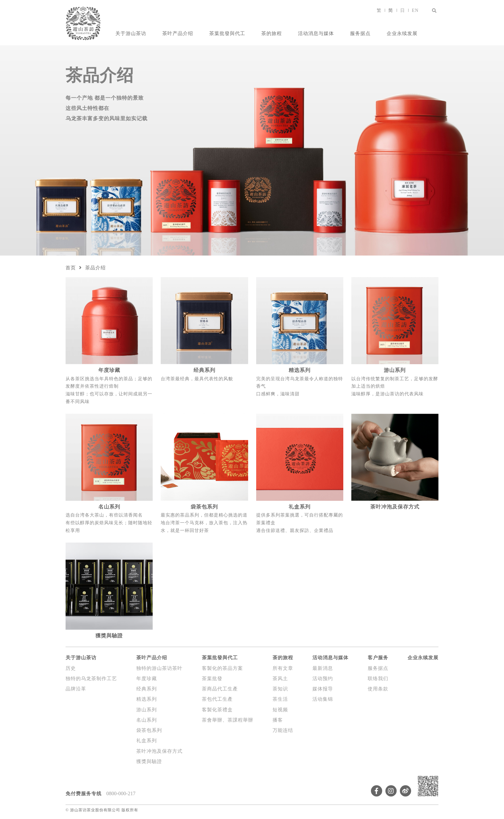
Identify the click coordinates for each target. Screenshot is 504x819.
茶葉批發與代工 (227, 33)
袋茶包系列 (149, 730)
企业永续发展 (402, 33)
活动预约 (323, 679)
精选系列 (147, 699)
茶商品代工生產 (220, 689)
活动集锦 (323, 699)
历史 (71, 668)
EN (415, 10)
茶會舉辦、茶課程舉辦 (228, 720)
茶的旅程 (272, 33)
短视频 (280, 710)
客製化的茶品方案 (222, 668)
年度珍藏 (147, 679)
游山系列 (147, 710)
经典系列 (147, 689)
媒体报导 (323, 689)
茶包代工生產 (217, 699)
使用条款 (378, 689)
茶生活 (280, 699)
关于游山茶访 (131, 33)
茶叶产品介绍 (178, 33)
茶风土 (280, 679)
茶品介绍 (95, 268)
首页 (71, 268)
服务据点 (360, 33)
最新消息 (323, 668)
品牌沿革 (76, 689)
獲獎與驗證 (149, 761)
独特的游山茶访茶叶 (159, 668)
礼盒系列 (147, 741)
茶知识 (280, 689)
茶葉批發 (212, 679)
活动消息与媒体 (316, 33)
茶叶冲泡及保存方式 (159, 751)
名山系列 (147, 720)
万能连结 (283, 730)
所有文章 (283, 668)
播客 (278, 720)
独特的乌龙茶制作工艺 (91, 679)
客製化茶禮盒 (217, 710)
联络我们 (378, 679)
